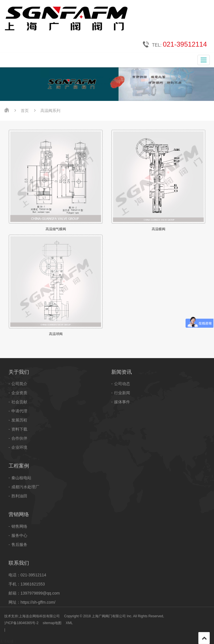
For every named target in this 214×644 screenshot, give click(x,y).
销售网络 (19, 526)
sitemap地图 (52, 623)
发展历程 (19, 420)
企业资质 (19, 393)
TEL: (175, 45)
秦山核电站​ (21, 478)
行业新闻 (122, 393)
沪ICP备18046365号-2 (21, 623)
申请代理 (19, 411)
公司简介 (19, 384)
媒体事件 (122, 402)
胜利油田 (19, 496)
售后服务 (19, 545)
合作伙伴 (19, 438)
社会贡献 (19, 402)
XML (69, 623)
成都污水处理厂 (25, 487)
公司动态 (122, 384)
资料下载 (19, 429)
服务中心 (19, 535)
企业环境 (19, 447)
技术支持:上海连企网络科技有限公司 (32, 616)
